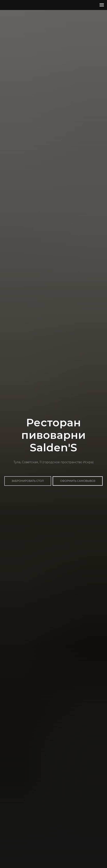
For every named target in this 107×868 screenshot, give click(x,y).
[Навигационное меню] (102, 5)
